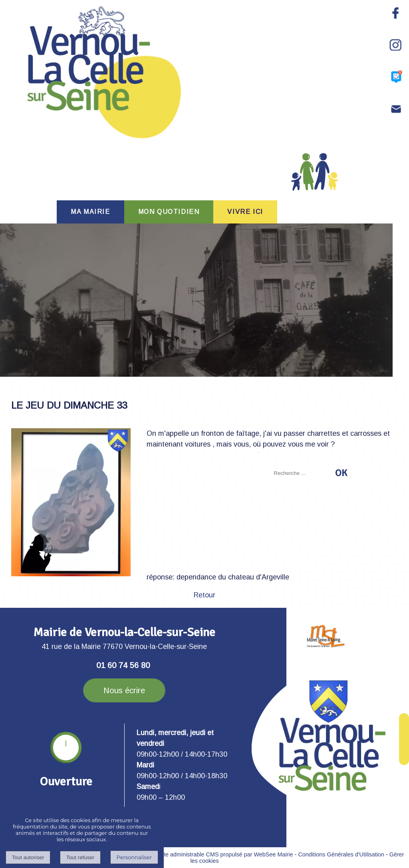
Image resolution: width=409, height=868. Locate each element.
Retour (204, 595)
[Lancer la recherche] (341, 473)
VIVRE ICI (245, 212)
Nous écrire (124, 690)
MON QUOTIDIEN (169, 212)
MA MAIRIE (90, 212)
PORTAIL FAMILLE (315, 179)
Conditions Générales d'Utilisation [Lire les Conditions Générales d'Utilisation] (341, 854)
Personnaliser (134, 857)
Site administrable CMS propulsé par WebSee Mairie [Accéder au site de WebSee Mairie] (226, 854)
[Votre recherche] (302, 473)
